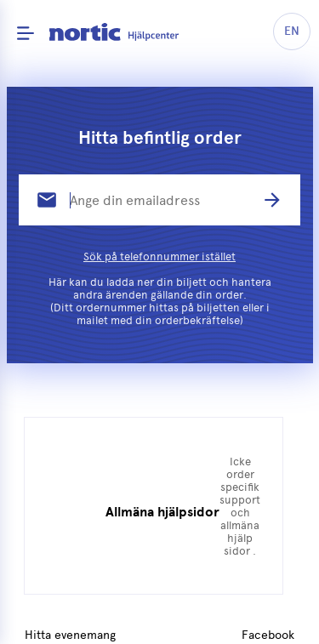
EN (292, 31)
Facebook (268, 635)
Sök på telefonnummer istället (159, 256)
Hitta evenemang (70, 635)
